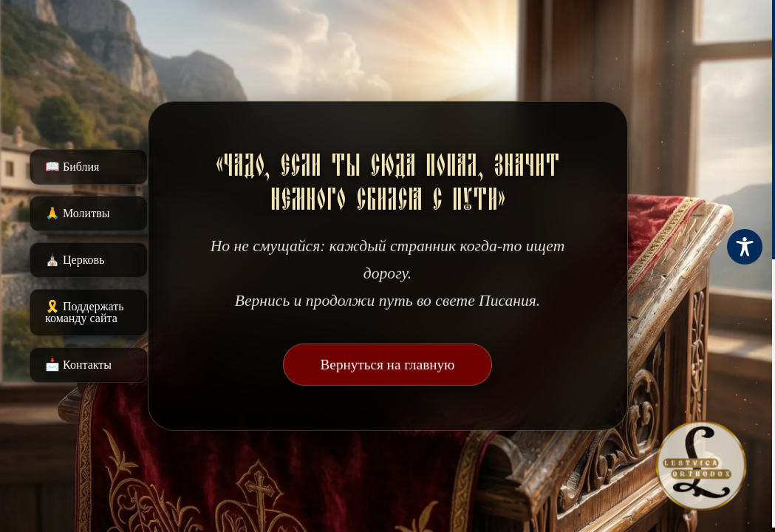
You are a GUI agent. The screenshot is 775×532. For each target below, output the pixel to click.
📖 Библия (72, 167)
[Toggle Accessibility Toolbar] (745, 247)
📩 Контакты (78, 365)
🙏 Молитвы (77, 213)
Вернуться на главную (388, 365)
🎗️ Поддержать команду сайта (85, 312)
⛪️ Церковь (75, 260)
